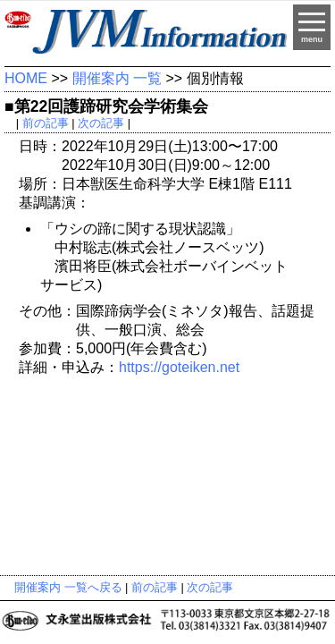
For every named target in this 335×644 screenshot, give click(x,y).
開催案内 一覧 (117, 78)
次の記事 (101, 123)
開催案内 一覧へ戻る (68, 587)
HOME (26, 78)
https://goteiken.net (179, 367)
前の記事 (46, 123)
